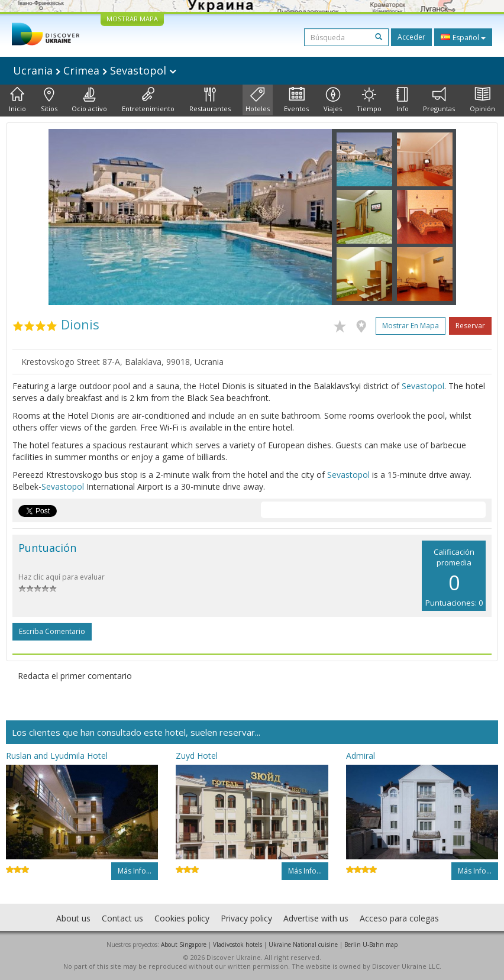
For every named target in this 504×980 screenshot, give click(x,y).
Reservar (470, 326)
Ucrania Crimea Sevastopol (95, 70)
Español (463, 37)
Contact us (122, 918)
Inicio (17, 100)
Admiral (361, 756)
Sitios (49, 100)
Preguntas (439, 100)
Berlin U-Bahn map (371, 945)
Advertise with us (316, 918)
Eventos (296, 100)
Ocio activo (89, 100)
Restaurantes (210, 100)
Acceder (411, 37)
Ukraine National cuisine (303, 945)
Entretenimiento (148, 100)
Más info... (135, 871)
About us (73, 918)
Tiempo (369, 100)
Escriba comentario (52, 631)
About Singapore (184, 945)
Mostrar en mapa (411, 326)
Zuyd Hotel (197, 756)
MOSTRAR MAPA (132, 19)
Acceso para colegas (399, 918)
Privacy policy (246, 918)
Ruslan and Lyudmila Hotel (57, 756)
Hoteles (258, 100)
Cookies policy (182, 918)
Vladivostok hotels (238, 945)
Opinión (482, 100)
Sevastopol (423, 386)
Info (403, 100)
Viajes (333, 100)
